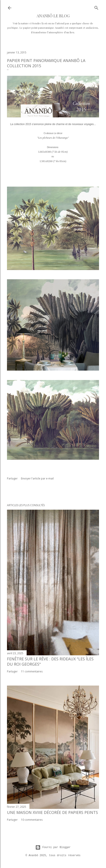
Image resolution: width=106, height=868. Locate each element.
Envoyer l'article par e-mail (37, 478)
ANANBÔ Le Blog (53, 16)
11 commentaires (32, 671)
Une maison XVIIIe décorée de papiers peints (52, 812)
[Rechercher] (96, 7)
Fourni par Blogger (53, 847)
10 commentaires (32, 820)
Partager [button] (12, 478)
